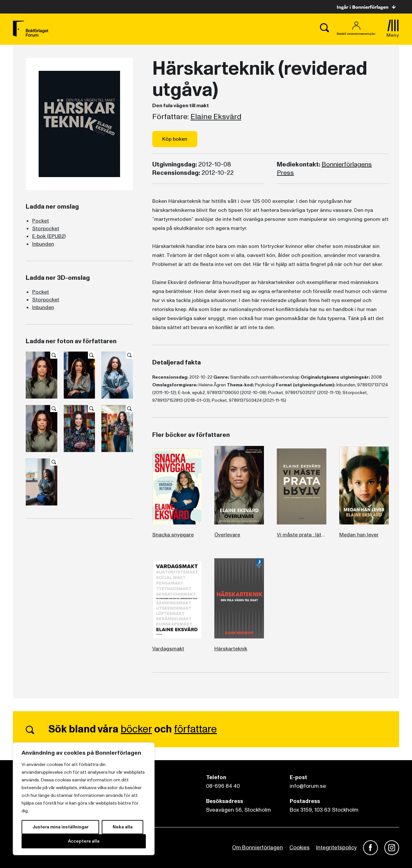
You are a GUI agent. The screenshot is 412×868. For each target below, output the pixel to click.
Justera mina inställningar (61, 827)
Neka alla (123, 827)
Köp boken (175, 139)
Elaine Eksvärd (216, 117)
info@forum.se (308, 786)
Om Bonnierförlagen (257, 848)
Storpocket (46, 229)
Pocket (41, 221)
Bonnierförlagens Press (324, 169)
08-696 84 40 (223, 786)
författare (196, 729)
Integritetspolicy (336, 848)
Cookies (300, 848)
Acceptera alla (84, 841)
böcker (136, 729)
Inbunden (43, 244)
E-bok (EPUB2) (49, 236)
